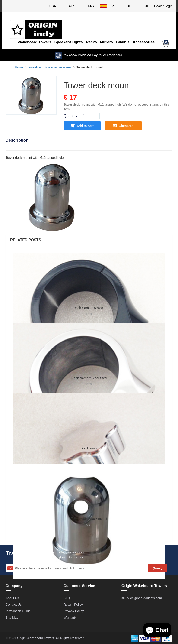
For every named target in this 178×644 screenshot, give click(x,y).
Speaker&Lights (69, 42)
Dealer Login (163, 6)
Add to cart (82, 126)
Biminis (123, 42)
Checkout (123, 126)
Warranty (70, 618)
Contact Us (14, 605)
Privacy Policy (74, 611)
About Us (12, 598)
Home (19, 67)
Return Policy (73, 605)
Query (157, 568)
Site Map (12, 618)
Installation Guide (18, 611)
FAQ (67, 598)
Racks (91, 42)
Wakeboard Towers (34, 42)
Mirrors (106, 42)
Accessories (144, 42)
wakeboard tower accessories (50, 67)
